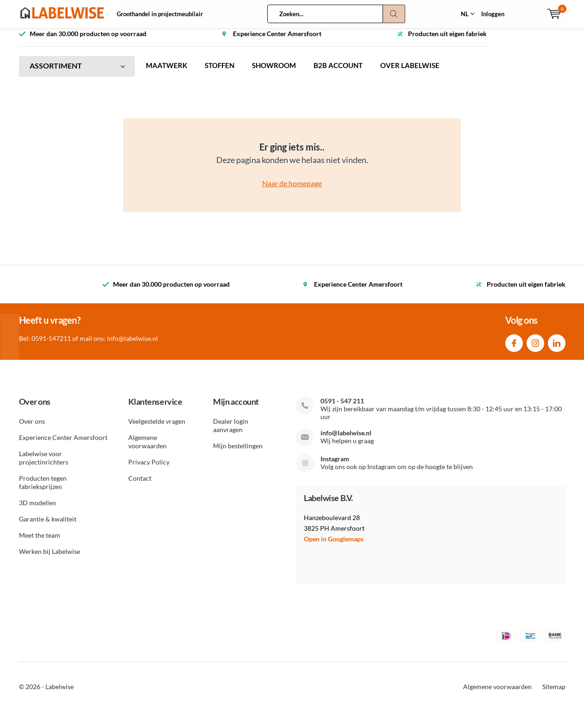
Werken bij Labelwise (50, 558)
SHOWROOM (280, 72)
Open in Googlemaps (334, 546)
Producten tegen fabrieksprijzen (43, 489)
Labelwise (60, 693)
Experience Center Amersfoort (63, 444)
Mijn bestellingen (238, 453)
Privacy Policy (149, 469)
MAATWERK (167, 72)
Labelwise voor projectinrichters (44, 465)
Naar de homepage (292, 190)
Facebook (514, 348)
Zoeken (394, 14)
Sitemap (554, 693)
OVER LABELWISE (421, 72)
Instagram (535, 348)
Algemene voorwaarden (148, 449)
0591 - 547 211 (342, 408)
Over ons (32, 428)
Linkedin (557, 348)
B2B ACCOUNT (347, 72)
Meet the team (40, 542)
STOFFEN (223, 72)
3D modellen (38, 510)
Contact (140, 485)
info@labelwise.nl (346, 440)
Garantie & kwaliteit (48, 526)
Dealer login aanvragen (231, 432)
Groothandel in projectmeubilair (160, 14)
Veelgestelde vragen (157, 428)
